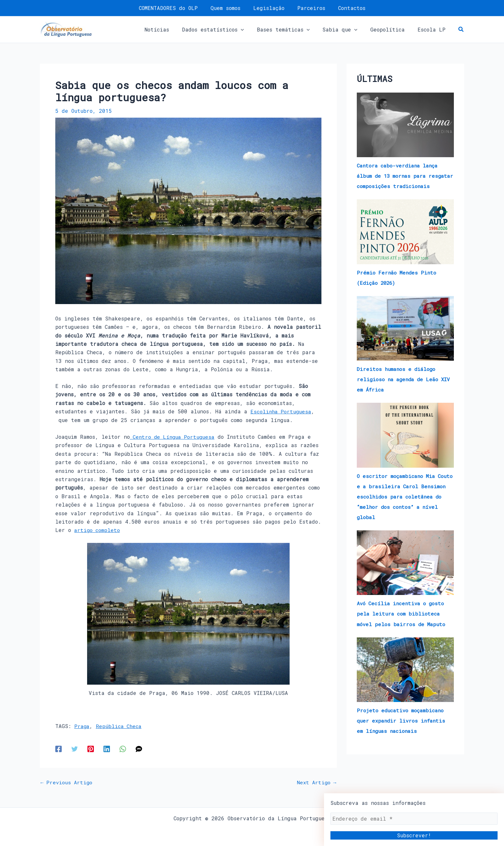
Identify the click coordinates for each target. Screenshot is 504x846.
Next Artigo (316, 782)
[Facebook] (59, 748)
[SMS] (139, 748)
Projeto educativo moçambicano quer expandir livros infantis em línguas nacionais (403, 730)
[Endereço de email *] (414, 819)
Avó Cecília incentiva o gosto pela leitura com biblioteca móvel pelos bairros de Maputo (402, 624)
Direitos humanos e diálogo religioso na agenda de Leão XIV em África (400, 389)
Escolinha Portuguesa (281, 411)
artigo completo (98, 530)
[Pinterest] (91, 748)
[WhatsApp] (123, 748)
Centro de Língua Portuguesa (174, 437)
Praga (82, 726)
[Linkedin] (107, 748)
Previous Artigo (67, 782)
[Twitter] (75, 748)
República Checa (120, 726)
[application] (252, 30)
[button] (225, 30)
